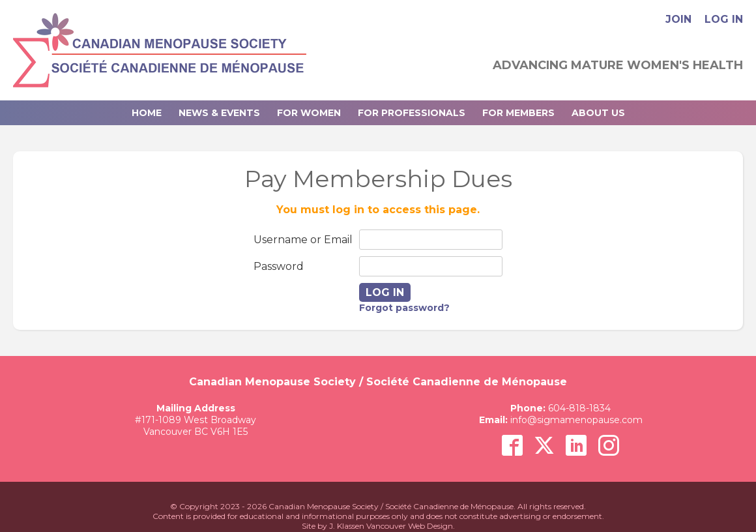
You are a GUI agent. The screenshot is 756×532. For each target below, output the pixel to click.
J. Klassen (347, 526)
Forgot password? (404, 308)
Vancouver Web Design (410, 526)
